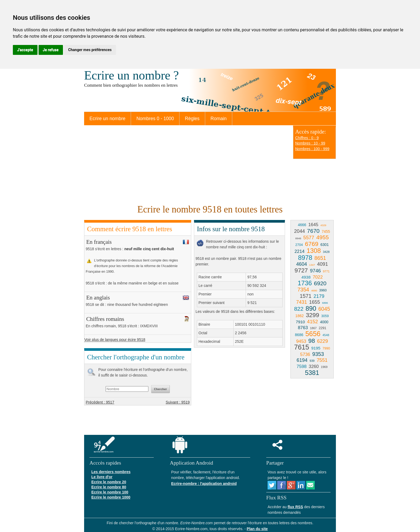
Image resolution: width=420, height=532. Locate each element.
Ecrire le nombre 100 (110, 492)
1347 (312, 265)
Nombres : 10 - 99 (310, 143)
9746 (315, 271)
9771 (326, 271)
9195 (316, 348)
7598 (301, 366)
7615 (302, 347)
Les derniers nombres (111, 472)
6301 (325, 245)
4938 (306, 277)
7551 (322, 360)
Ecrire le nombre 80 (109, 487)
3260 (314, 366)
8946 (298, 238)
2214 (300, 251)
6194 (302, 360)
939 (312, 361)
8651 (320, 258)
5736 (305, 354)
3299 (313, 315)
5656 (313, 334)
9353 (318, 354)
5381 (312, 373)
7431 (302, 302)
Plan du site (257, 529)
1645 (313, 225)
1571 (306, 296)
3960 (323, 290)
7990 (326, 348)
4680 (314, 290)
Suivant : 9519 (178, 402)
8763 (303, 328)
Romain (219, 119)
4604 (302, 264)
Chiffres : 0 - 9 (307, 138)
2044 (299, 231)
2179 (319, 296)
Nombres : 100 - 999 (312, 149)
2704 (299, 245)
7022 (318, 277)
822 (299, 309)
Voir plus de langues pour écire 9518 (115, 340)
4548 (326, 335)
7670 (313, 231)
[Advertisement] (186, 164)
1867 (313, 328)
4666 (302, 225)
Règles (192, 119)
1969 (324, 367)
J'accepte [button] (25, 50)
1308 (314, 251)
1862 (300, 316)
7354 (303, 290)
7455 (326, 231)
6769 (312, 244)
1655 (314, 302)
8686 (299, 335)
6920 (320, 283)
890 (311, 308)
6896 (325, 303)
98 (312, 341)
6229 (322, 341)
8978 (305, 258)
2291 (322, 328)
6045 (324, 309)
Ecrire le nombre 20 (109, 482)
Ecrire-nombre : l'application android (204, 484)
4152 (312, 322)
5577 (309, 238)
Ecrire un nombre (107, 119)
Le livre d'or (102, 477)
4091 (322, 264)
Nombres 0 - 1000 (155, 119)
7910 (300, 322)
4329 (323, 225)
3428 (326, 252)
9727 (301, 270)
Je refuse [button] (51, 50)
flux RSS (295, 507)
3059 (325, 316)
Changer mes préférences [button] (90, 50)
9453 (301, 341)
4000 (324, 322)
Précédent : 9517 (100, 402)
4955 (323, 237)
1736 (305, 283)
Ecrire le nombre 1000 (111, 497)
